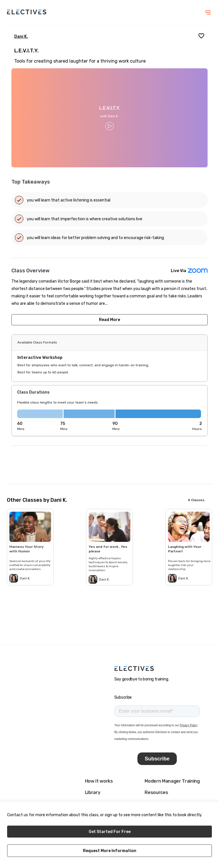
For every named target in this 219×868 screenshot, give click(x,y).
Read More (109, 320)
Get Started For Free (110, 832)
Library (93, 792)
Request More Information (110, 851)
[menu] (208, 13)
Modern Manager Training (172, 781)
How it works (99, 781)
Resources (156, 792)
